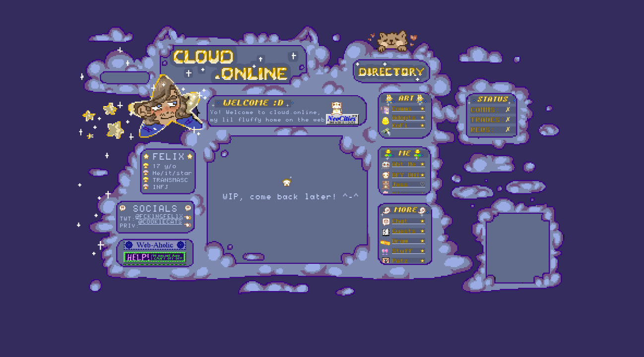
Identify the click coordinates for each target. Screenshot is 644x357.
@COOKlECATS (160, 222)
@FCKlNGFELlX (159, 216)
